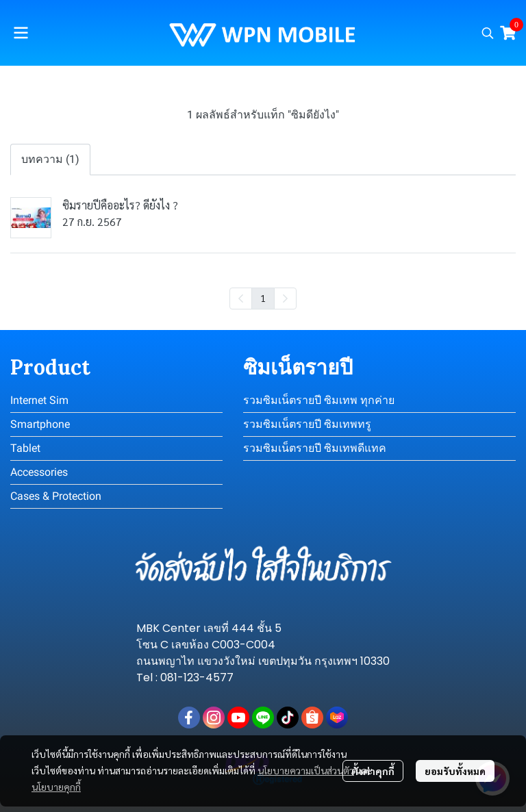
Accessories (39, 472)
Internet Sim (39, 400)
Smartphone (40, 424)
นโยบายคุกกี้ (56, 787)
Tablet (25, 448)
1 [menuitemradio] (263, 298)
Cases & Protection (56, 496)
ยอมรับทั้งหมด (455, 771)
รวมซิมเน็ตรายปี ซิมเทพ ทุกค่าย (319, 400)
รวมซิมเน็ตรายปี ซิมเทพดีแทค (315, 448)
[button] (488, 33)
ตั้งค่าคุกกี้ (373, 771)
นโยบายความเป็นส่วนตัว (306, 770)
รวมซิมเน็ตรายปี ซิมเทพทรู (307, 424)
